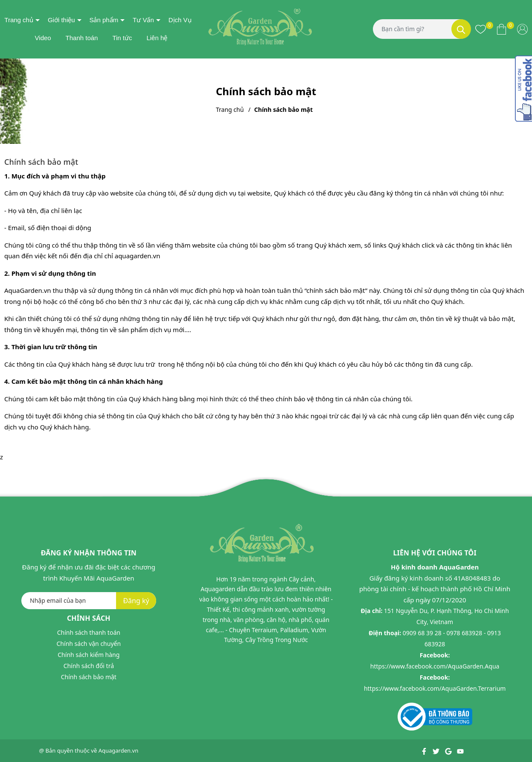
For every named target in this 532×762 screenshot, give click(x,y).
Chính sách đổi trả (89, 666)
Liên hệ (157, 38)
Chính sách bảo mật (89, 677)
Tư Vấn (143, 20)
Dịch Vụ (180, 20)
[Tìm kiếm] (461, 29)
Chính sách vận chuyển (89, 644)
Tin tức (122, 38)
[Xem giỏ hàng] (501, 29)
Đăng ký (136, 601)
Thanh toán (82, 38)
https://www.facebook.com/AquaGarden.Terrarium (435, 688)
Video (43, 38)
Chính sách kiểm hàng (89, 655)
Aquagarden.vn (119, 750)
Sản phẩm (104, 20)
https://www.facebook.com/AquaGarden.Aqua (435, 666)
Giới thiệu (61, 20)
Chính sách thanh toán (89, 632)
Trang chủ (19, 20)
